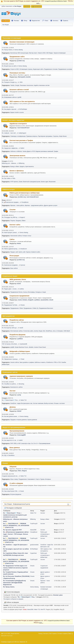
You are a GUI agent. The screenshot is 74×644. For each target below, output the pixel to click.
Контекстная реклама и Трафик (21, 140)
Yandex (12, 85)
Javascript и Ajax (26, 443)
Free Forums (10, 636)
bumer (19, 284)
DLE (44, 331)
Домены (13, 407)
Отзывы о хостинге (59, 403)
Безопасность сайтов (16, 387)
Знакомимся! (31, 479)
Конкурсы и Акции (41, 292)
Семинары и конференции (18, 136)
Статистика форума (12, 592)
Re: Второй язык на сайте (9, 66)
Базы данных (15, 448)
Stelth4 (22, 148)
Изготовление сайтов (16, 331)
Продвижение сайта (17, 57)
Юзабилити (50, 362)
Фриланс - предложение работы (34, 205)
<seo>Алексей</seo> (23, 128)
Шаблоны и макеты (40, 362)
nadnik (21, 440)
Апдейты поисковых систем (42, 85)
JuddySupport (22, 133)
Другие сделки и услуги (51, 205)
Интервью (48, 479)
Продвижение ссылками (65, 69)
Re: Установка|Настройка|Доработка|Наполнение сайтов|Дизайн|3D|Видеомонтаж (14, 583)
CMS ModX (67, 331)
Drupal (40, 331)
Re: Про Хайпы (6, 178)
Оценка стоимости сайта (33, 252)
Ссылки (13, 210)
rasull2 (21, 328)
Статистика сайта (28, 331)
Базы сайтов (14, 268)
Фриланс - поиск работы (17, 205)
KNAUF (19, 411)
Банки (21, 182)
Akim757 (43, 609)
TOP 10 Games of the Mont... (10, 344)
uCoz (54, 331)
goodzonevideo (34, 545)
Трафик (56, 151)
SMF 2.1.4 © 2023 (6, 634)
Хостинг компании (38, 403)
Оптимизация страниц (26, 69)
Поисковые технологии (26, 85)
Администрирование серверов (21, 376)
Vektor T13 (23, 400)
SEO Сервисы (53, 634)
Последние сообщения (13, 508)
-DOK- (21, 82)
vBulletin (31, 347)
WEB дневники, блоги (18, 279)
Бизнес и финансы (17, 171)
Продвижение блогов (16, 292)
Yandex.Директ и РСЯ (29, 151)
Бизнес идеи (45, 182)
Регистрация (14, 256)
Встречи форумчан (16, 494)
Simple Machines (15, 634)
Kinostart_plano (58, 595)
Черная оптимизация (60, 53)
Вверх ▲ (71, 634)
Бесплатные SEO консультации (19, 53)
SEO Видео (50, 53)
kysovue (23, 265)
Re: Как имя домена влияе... (10, 416)
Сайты (12, 239)
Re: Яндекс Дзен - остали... (10, 289)
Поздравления (23, 479)
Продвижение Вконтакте (46, 308)
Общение (13, 467)
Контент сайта (15, 225)
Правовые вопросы (32, 136)
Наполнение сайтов (16, 236)
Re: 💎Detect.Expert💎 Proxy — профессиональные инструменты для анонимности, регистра (15, 515)
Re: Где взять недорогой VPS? (13, 530)
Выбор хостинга (49, 403)
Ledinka (22, 289)
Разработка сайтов (17, 320)
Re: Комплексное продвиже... (10, 265)
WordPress (49, 331)
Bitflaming (22, 163)
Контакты (46, 634)
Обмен (24, 221)
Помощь (40, 634)
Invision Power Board (40, 347)
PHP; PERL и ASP (15, 443)
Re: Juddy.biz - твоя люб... (9, 133)
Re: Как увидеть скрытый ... (10, 109)
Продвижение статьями (51, 69)
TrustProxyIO (34, 524)
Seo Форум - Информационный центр (17, 504)
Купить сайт (22, 252)
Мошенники (52, 182)
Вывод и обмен (15, 167)
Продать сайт (14, 252)
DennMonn (11, 455)
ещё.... (38, 3)
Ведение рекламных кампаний (44, 151)
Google (17, 85)
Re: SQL (4, 455)
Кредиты (22, 167)
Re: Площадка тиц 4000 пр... (10, 217)
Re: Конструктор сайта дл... (10, 328)
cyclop (19, 395)
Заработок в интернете (18, 124)
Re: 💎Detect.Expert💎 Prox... (10, 400)
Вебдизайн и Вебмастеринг (20, 351)
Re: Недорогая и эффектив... (10, 148)
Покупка (13, 221)
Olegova (24, 471)
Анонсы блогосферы (29, 292)
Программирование (17, 431)
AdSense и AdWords (16, 151)
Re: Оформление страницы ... (10, 359)
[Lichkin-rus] (21, 61)
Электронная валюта (17, 156)
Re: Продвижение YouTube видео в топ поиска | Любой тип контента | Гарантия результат (15, 568)
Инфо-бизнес (63, 136)
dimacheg (21, 384)
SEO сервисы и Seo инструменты (22, 101)
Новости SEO (42, 53)
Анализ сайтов (15, 362)
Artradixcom (24, 249)
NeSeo (19, 244)
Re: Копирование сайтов (9, 97)
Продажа (18, 221)
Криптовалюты (30, 167)
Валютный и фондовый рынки (32, 182)
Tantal (23, 359)
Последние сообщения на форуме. (14, 599)
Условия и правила (63, 634)
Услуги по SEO (15, 69)
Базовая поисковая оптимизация (22, 42)
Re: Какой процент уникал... (10, 233)
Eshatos (25, 300)
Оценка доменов (32, 420)
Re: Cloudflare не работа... (9, 384)
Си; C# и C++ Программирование (41, 443)
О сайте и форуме (16, 483)
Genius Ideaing (19, 50)
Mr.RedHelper (23, 109)
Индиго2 (22, 217)
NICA (20, 471)
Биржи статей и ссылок (17, 112)
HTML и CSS (57, 362)
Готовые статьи (27, 236)
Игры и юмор (14, 479)
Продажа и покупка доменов (19, 420)
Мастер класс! (33, 53)
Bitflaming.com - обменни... (9, 163)
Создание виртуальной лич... (10, 476)
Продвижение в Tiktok (17, 308)
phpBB (12, 347)
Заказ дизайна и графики (27, 362)
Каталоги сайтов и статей (19, 90)
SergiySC (31, 300)
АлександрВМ (21, 435)
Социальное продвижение (19, 296)
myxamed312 (44, 300)
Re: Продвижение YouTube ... (10, 305)
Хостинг (13, 391)
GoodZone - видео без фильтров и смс (21, 403)
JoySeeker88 (23, 344)
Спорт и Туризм (40, 479)
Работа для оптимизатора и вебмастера (24, 193)
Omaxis (23, 305)
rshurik (51, 300)
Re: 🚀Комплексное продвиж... (11, 202)
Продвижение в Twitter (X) (31, 308)
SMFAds (3, 636)
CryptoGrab (33, 553)
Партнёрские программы (45, 136)
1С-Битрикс (60, 331)
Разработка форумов (17, 335)
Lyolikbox (37, 300)
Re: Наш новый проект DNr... (10, 491)
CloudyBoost (25, 202)
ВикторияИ (21, 77)
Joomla (36, 331)
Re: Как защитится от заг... (9, 440)
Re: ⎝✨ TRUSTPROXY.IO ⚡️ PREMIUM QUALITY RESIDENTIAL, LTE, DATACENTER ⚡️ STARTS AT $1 (16, 526)
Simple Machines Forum (21, 347)
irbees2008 (33, 530)
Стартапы (56, 136)
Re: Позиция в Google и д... (10, 82)
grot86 (20, 97)
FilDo (14, 178)
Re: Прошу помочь (7, 50)
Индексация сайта (38, 69)
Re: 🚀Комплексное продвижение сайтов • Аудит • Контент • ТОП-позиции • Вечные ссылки (16, 534)
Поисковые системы (17, 73)
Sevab (22, 491)
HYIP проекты (14, 182)
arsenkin (28, 77)
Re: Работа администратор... (10, 249)
